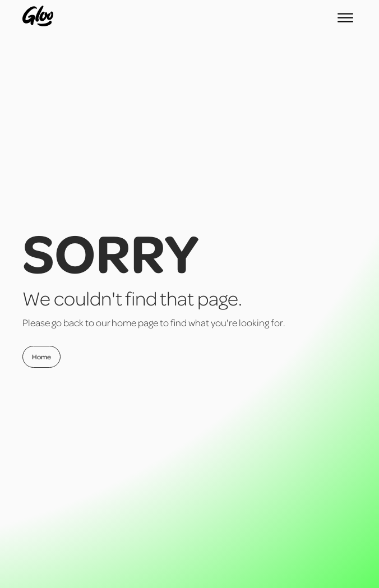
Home (41, 356)
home (124, 322)
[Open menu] (345, 18)
